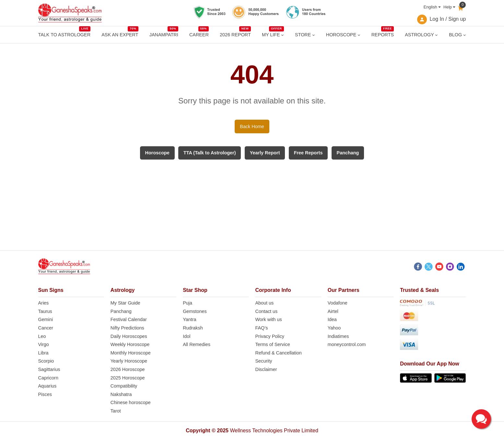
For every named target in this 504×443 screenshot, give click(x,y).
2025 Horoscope (128, 378)
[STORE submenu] (314, 35)
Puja (188, 303)
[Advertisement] (252, 205)
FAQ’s (261, 328)
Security (264, 361)
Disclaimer (266, 369)
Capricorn (48, 378)
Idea (332, 319)
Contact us (266, 311)
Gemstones (195, 311)
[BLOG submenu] (465, 35)
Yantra (189, 319)
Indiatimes (338, 336)
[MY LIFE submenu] (282, 35)
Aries (44, 303)
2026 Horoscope (128, 369)
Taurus (45, 311)
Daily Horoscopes (129, 336)
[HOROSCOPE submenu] (359, 35)
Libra (43, 353)
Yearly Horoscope (129, 361)
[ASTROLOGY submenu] (436, 35)
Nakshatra (121, 394)
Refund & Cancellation (278, 353)
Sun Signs (51, 290)
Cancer (46, 328)
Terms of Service (272, 344)
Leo (42, 336)
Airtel (333, 311)
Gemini (46, 319)
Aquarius (47, 386)
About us (264, 303)
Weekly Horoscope (130, 344)
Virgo (44, 344)
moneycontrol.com (347, 344)
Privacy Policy (270, 336)
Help (448, 7)
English (430, 7)
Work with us (268, 319)
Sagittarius (49, 369)
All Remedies (197, 344)
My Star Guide (125, 303)
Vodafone (338, 303)
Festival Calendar (129, 319)
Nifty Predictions (127, 328)
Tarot (116, 411)
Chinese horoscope (131, 402)
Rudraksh (193, 328)
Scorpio (46, 361)
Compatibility (124, 386)
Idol (187, 336)
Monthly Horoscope (131, 353)
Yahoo (334, 328)
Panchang (121, 311)
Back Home (252, 126)
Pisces (45, 394)
